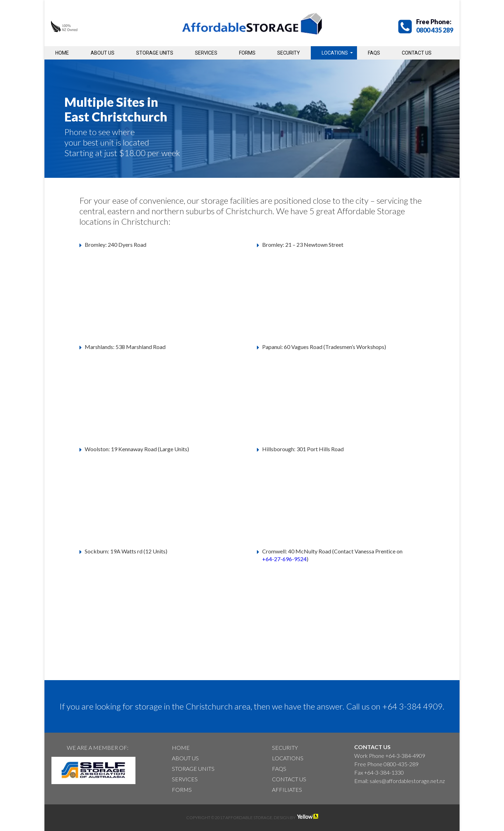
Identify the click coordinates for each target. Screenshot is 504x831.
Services (206, 53)
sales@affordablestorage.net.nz (407, 781)
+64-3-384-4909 (405, 756)
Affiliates (287, 790)
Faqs (374, 53)
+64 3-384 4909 (412, 706)
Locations (335, 53)
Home (62, 53)
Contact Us (417, 53)
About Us (103, 53)
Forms (247, 53)
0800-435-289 (401, 764)
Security (289, 53)
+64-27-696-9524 (284, 559)
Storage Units (155, 53)
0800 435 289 (435, 30)
